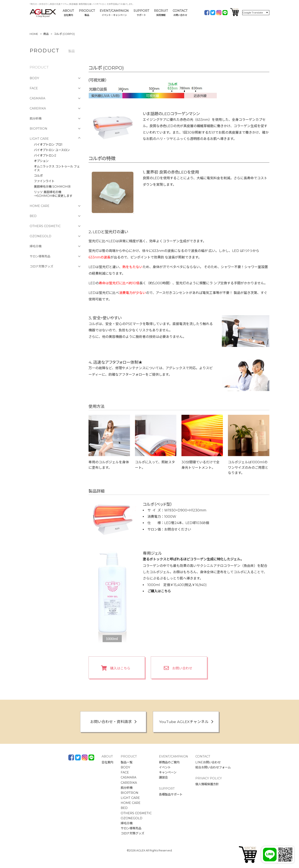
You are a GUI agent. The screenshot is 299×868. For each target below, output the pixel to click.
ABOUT (68, 13)
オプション (41, 161)
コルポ (38, 176)
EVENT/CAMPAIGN (114, 13)
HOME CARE (40, 206)
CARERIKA (38, 108)
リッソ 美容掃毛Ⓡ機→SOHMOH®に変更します (53, 194)
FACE (34, 88)
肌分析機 (36, 119)
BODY (34, 78)
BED (33, 216)
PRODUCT (87, 13)
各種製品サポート (171, 794)
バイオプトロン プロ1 (48, 145)
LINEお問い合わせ (208, 762)
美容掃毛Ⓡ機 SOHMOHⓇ (52, 187)
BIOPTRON (38, 129)
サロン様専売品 (40, 256)
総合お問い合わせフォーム (213, 767)
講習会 (163, 777)
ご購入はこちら (159, 591)
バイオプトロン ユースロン (52, 150)
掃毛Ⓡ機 (36, 246)
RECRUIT (161, 13)
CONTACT (180, 13)
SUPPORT (141, 13)
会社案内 (107, 762)
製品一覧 (127, 762)
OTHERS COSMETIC (45, 226)
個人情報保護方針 (207, 784)
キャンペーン (168, 772)
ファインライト (44, 181)
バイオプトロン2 (45, 155)
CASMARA (37, 98)
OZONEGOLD (40, 236)
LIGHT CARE (39, 139)
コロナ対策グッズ (41, 266)
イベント (165, 767)
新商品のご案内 (169, 762)
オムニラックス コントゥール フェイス (57, 168)
